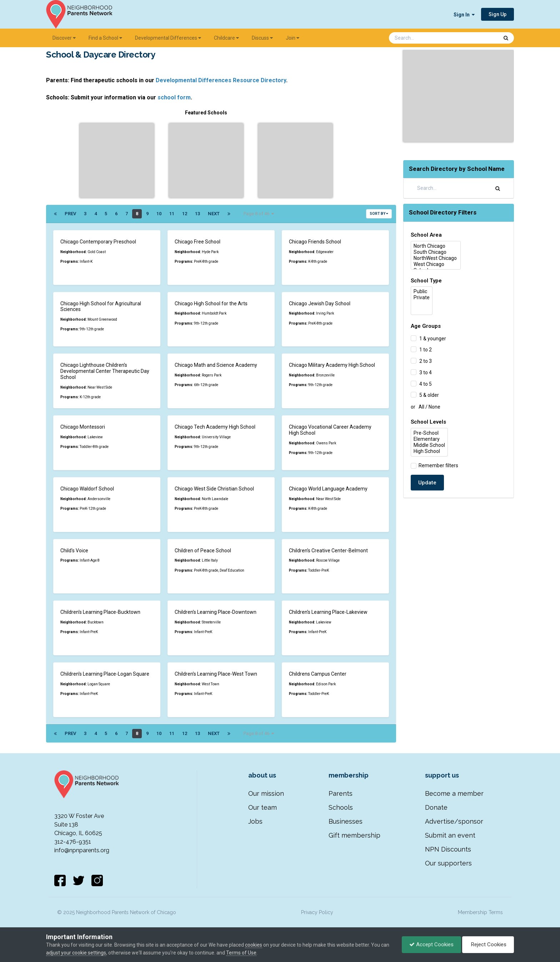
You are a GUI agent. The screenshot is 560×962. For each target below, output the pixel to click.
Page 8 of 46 (259, 214)
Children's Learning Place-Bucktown (100, 612)
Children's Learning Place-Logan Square (105, 674)
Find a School (105, 38)
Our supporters (448, 863)
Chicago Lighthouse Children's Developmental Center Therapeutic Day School (105, 371)
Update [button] (427, 483)
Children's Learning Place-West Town (216, 674)
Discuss (262, 38)
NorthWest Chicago (436, 258)
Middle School (429, 445)
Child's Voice (74, 551)
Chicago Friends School (315, 242)
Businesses (346, 821)
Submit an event (450, 835)
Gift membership (354, 835)
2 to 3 (426, 361)
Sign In (464, 15)
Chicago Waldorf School (87, 489)
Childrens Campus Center (318, 674)
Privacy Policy (317, 912)
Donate (436, 807)
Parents (341, 793)
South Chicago (436, 252)
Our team (262, 807)
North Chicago (436, 246)
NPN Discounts (448, 849)
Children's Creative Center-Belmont (328, 551)
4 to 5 (426, 384)
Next (214, 214)
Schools (341, 807)
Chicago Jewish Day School (320, 304)
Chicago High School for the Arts (211, 304)
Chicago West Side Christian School (214, 489)
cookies (254, 945)
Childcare (226, 38)
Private (422, 298)
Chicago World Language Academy (328, 489)
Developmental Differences (168, 38)
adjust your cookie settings (76, 953)
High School (429, 451)
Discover (64, 38)
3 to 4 (426, 373)
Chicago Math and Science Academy (216, 365)
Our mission (266, 793)
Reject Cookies (488, 944)
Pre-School (429, 433)
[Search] (425, 38)
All (421, 407)
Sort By (379, 214)
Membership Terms (480, 912)
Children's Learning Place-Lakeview (328, 612)
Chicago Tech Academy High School (215, 427)
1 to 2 (426, 350)
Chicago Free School (197, 242)
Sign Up (497, 14)
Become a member (454, 793)
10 (159, 214)
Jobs (255, 821)
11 (172, 214)
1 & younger (433, 338)
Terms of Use (241, 953)
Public (422, 292)
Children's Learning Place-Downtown (216, 612)
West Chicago (436, 264)
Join (292, 38)
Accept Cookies (431, 944)
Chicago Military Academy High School (332, 365)
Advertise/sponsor (454, 821)
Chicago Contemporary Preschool (98, 242)
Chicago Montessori (83, 427)
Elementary (429, 439)
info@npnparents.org (82, 850)
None (434, 407)
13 (197, 214)
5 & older (429, 395)
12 (185, 214)
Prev (70, 214)
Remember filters (437, 465)
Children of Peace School (203, 551)
